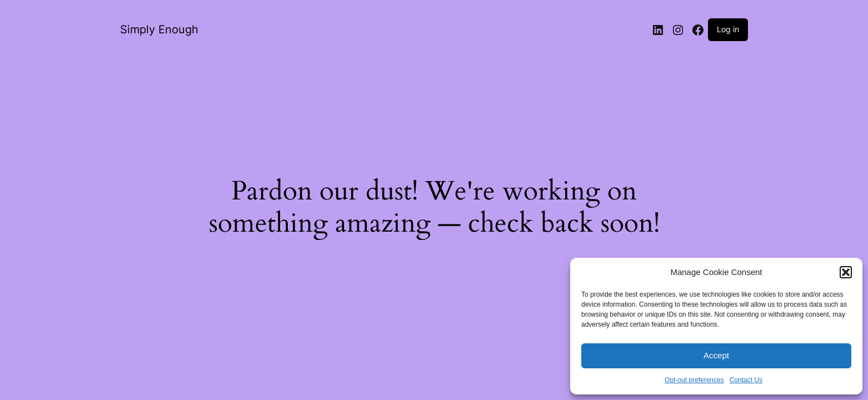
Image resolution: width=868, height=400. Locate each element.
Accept (716, 355)
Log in (728, 29)
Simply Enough (159, 29)
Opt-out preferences (694, 380)
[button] (846, 272)
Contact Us (746, 380)
